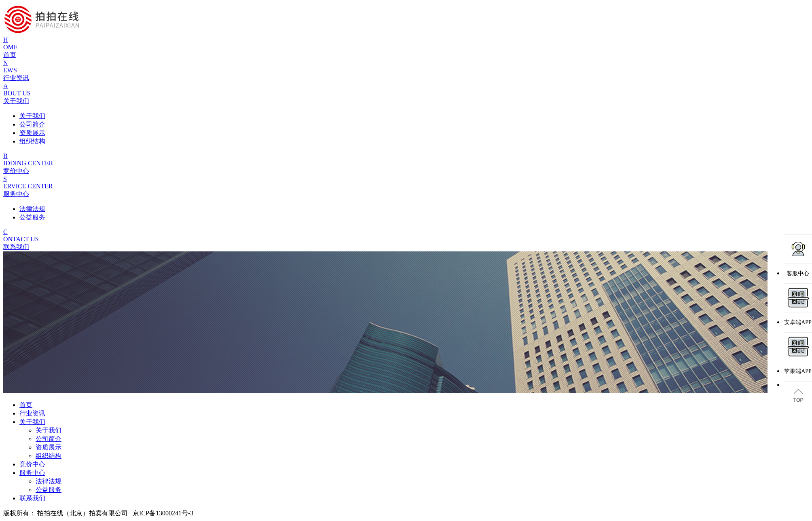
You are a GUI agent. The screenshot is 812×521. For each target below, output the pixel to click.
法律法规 (49, 481)
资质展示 (49, 447)
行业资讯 (32, 413)
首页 (26, 405)
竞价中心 (32, 464)
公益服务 (49, 490)
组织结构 (49, 456)
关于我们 (32, 422)
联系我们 (32, 498)
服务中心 (32, 473)
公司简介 (49, 439)
